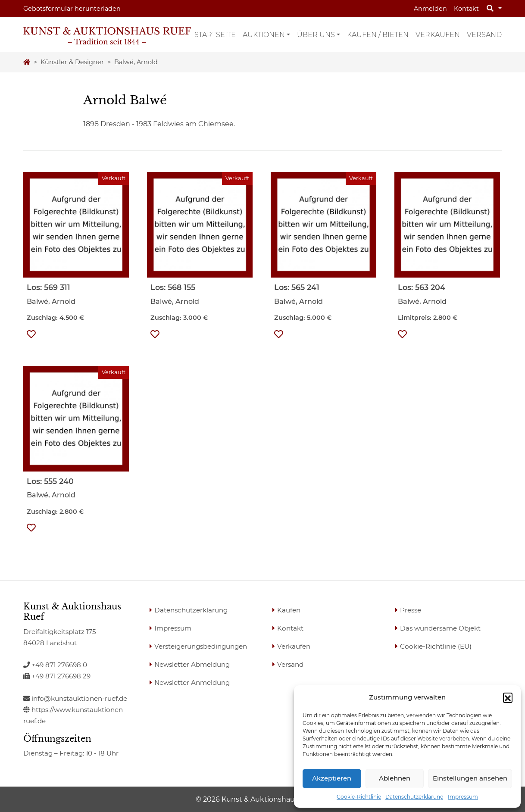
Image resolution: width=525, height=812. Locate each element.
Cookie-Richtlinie (359, 797)
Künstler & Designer (72, 62)
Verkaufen (438, 35)
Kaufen (289, 610)
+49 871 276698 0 (55, 665)
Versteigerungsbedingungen (201, 646)
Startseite (215, 35)
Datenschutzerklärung (414, 797)
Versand (484, 35)
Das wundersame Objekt (440, 628)
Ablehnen (395, 778)
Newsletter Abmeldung (192, 664)
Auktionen (264, 35)
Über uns (316, 35)
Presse (411, 610)
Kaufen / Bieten (378, 35)
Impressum (463, 797)
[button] (508, 697)
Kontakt (466, 9)
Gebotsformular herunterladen (72, 9)
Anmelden (430, 9)
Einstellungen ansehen (470, 778)
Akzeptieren (332, 778)
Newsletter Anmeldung (192, 682)
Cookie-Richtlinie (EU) (436, 646)
